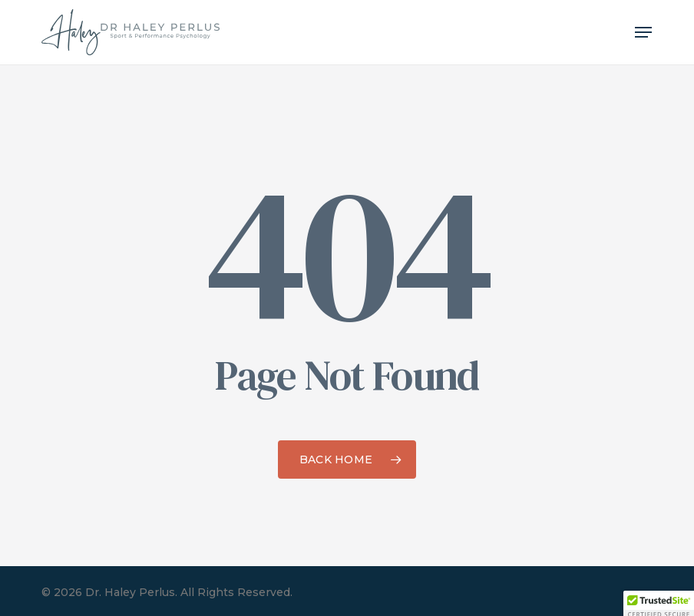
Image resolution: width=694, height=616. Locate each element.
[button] (643, 32)
